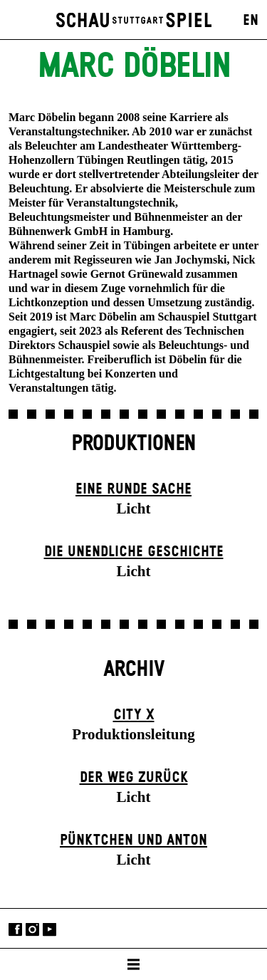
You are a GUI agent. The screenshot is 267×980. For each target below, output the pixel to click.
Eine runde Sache (133, 489)
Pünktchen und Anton (133, 840)
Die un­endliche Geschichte (134, 552)
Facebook (15, 930)
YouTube (49, 930)
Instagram (32, 930)
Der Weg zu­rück (134, 778)
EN (251, 21)
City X (134, 715)
